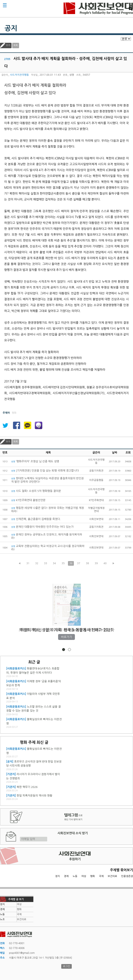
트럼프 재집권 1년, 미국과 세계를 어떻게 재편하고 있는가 (66, 630)
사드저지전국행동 (19, 75)
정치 (58, 876)
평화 (93, 876)
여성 (84, 876)
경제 (66, 876)
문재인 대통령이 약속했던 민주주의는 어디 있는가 (42, 527)
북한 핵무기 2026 (27, 787)
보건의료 (112, 876)
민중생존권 (127, 876)
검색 (130, 9)
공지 (11, 28)
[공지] (10, 762)
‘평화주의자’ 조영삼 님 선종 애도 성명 (35, 461)
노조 (2, 919)
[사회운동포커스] (16, 669)
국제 (101, 876)
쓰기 (8, 45)
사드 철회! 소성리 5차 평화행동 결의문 (36, 491)
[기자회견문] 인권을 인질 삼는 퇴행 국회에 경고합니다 (45, 471)
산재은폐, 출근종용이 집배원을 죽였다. (36, 519)
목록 (16, 45)
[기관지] (11, 774)
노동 (75, 876)
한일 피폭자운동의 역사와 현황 (34, 796)
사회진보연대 (98, 9)
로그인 (66, 966)
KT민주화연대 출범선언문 (28, 500)
